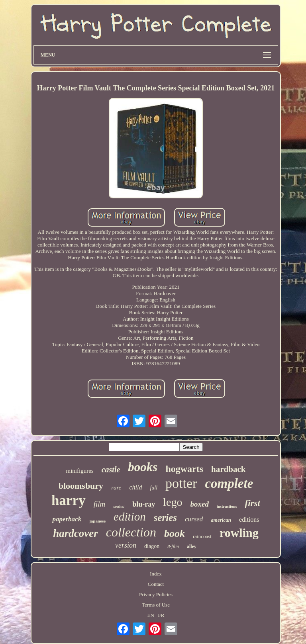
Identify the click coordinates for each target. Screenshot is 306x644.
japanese (97, 521)
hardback (228, 469)
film (100, 504)
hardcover (75, 533)
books (143, 467)
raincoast (202, 536)
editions (249, 520)
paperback (67, 519)
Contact (156, 584)
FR (161, 615)
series (165, 518)
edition (130, 517)
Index (156, 574)
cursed (194, 519)
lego (173, 502)
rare (116, 487)
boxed (200, 504)
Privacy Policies (156, 594)
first (253, 503)
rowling (239, 533)
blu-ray (144, 504)
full (154, 488)
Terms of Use (156, 605)
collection (131, 532)
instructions (227, 506)
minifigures (80, 471)
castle (111, 470)
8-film (173, 546)
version (126, 545)
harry (69, 500)
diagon (152, 546)
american (221, 520)
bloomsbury (81, 486)
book (175, 533)
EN (150, 615)
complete (229, 483)
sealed (119, 506)
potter (181, 483)
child (135, 487)
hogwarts (184, 469)
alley (192, 546)
